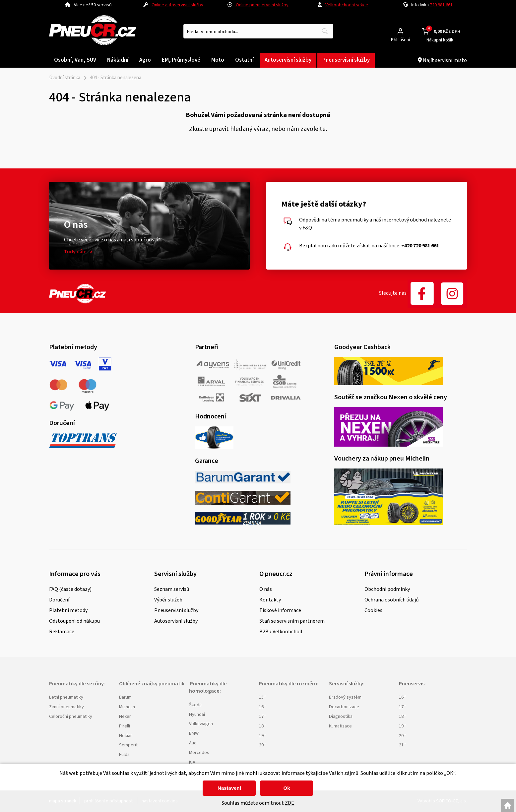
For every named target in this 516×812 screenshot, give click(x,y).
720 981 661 (441, 5)
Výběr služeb (168, 600)
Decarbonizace (344, 707)
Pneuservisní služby (176, 610)
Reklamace (62, 632)
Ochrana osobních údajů (392, 600)
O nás (266, 589)
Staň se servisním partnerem (292, 621)
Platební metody (68, 610)
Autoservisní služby (176, 621)
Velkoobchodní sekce (347, 5)
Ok (287, 788)
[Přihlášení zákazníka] (400, 31)
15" (262, 697)
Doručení (59, 600)
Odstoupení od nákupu (74, 621)
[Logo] (93, 31)
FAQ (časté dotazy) (70, 589)
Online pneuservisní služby (258, 5)
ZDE (290, 803)
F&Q (307, 228)
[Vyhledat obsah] (325, 31)
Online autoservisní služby (177, 5)
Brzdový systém (345, 697)
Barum (125, 697)
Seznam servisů (172, 589)
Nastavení (229, 788)
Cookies (373, 610)
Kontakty (270, 600)
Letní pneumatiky (66, 697)
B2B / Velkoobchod (281, 632)
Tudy (75, 252)
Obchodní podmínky (387, 589)
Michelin (127, 707)
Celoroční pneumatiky (71, 716)
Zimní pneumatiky (66, 707)
